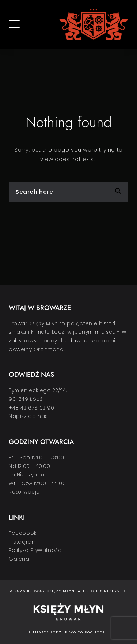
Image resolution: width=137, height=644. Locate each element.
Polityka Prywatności (36, 550)
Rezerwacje (24, 492)
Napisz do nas (28, 416)
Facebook (23, 533)
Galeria (19, 559)
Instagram (23, 542)
